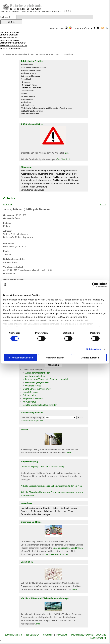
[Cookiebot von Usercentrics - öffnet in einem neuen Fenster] (94, 285)
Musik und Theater (29, 73)
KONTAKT (16, 11)
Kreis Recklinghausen (58, 180)
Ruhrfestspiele (27, 65)
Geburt (56, 508)
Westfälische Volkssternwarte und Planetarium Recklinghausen (47, 108)
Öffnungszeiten (30, 395)
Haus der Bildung (28, 96)
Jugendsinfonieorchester (31, 70)
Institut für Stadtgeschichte (32, 111)
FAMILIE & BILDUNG (9, 40)
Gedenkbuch (44, 54)
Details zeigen (94, 349)
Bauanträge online (46, 174)
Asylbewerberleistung (35, 376)
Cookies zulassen (90, 358)
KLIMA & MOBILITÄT (9, 38)
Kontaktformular (31, 392)
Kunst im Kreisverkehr (30, 114)
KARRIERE (46, 11)
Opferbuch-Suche (29, 85)
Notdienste (73, 180)
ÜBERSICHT (57, 11)
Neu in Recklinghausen (31, 508)
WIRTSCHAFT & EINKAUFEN (13, 43)
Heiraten (47, 508)
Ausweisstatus (30, 402)
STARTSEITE (5, 11)
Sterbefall (65, 508)
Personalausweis (42, 183)
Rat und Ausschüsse (60, 183)
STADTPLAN (27, 11)
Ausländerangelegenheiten (38, 373)
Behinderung (37, 511)
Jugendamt (73, 177)
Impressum (62, 635)
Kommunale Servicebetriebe (34, 180)
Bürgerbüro (71, 174)
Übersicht (48, 635)
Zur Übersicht (64, 159)
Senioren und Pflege (64, 511)
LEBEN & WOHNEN (9, 35)
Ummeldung (42, 187)
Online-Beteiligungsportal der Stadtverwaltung (42, 466)
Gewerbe (25, 511)
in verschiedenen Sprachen (56, 554)
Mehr (70, 453)
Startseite (7, 54)
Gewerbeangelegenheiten (37, 382)
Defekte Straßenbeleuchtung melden (40, 405)
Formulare (25, 177)
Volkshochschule (28, 105)
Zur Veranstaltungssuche (32, 421)
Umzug (74, 508)
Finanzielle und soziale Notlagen (36, 514)
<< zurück (8, 204)
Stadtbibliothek (27, 99)
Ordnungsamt (27, 183)
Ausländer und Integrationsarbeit (62, 171)
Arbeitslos (49, 511)
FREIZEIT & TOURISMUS (11, 48)
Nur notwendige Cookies (20, 358)
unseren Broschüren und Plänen (68, 548)
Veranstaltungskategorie (33, 417)
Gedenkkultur (28, 91)
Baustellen (60, 174)
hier (66, 153)
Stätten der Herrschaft (31, 88)
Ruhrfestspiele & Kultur (25, 54)
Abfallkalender (27, 171)
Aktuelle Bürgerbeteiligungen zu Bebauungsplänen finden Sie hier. (51, 486)
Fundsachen (37, 177)
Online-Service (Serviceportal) (37, 389)
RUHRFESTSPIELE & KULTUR (14, 46)
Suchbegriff (5, 17)
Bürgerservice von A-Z (33, 398)
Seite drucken (33, 635)
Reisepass (74, 183)
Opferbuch (26, 82)
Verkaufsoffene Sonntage (32, 190)
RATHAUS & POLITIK (10, 32)
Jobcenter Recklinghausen (55, 177)
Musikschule (26, 102)
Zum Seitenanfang (14, 635)
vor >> (103, 204)
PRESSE (37, 11)
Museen (24, 93)
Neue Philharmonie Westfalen (33, 67)
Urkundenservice (33, 386)
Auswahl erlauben (55, 358)
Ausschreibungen (29, 174)
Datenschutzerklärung (82, 635)
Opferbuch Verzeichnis (64, 54)
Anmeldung (40, 171)
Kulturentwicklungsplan (30, 76)
